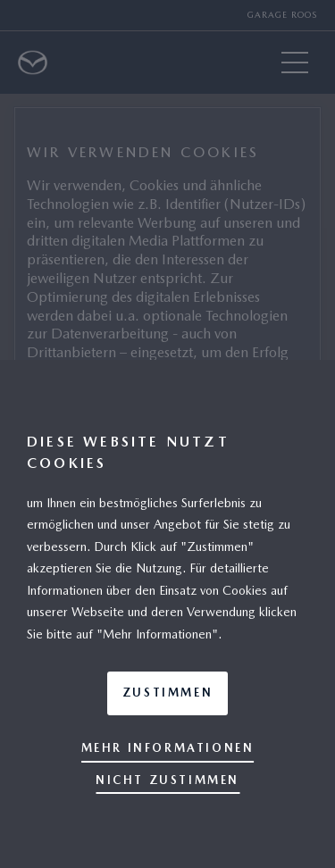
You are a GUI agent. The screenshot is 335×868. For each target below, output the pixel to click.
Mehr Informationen (168, 748)
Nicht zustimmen (167, 780)
